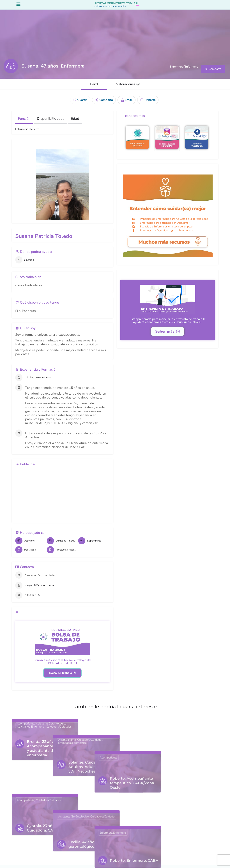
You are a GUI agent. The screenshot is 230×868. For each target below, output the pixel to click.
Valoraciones (128, 88)
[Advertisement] (62, 497)
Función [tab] (24, 122)
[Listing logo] (11, 70)
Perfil (94, 88)
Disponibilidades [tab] (51, 122)
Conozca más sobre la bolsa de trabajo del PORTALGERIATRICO (62, 665)
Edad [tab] (75, 122)
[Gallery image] (62, 188)
